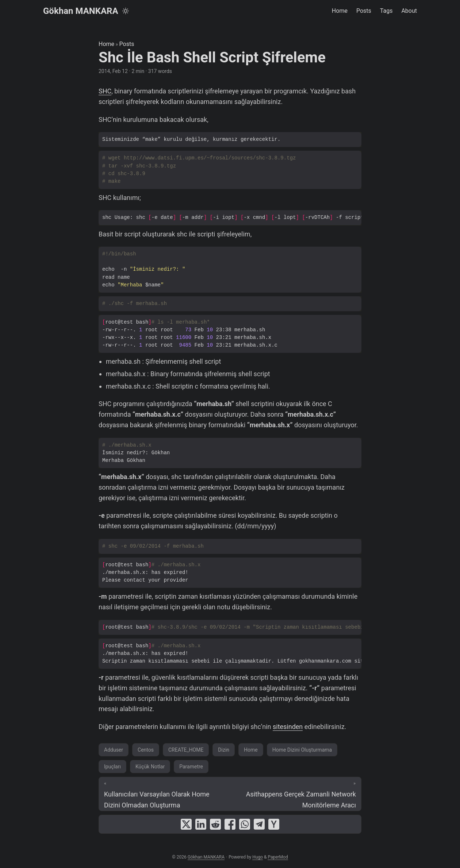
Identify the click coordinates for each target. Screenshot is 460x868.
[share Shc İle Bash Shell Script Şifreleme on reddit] (215, 824)
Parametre (191, 767)
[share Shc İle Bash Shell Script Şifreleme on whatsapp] (245, 824)
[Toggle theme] (126, 11)
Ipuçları (112, 767)
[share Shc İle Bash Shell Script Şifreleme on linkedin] (201, 824)
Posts (127, 44)
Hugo (258, 857)
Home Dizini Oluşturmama (302, 750)
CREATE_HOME (186, 750)
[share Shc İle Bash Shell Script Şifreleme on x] (186, 824)
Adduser (114, 750)
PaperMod (278, 857)
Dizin (224, 750)
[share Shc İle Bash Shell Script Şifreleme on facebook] (230, 824)
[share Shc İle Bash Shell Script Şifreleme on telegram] (259, 824)
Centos (146, 750)
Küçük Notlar (150, 767)
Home (106, 44)
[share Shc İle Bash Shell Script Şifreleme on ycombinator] (274, 824)
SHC (105, 91)
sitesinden (288, 727)
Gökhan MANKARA (81, 11)
